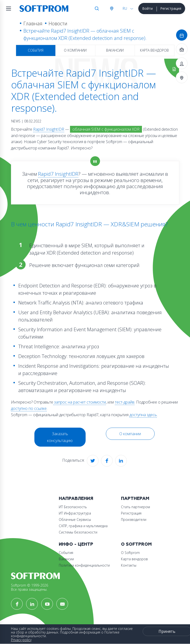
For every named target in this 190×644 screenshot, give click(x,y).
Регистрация (171, 8)
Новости (58, 23)
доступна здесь (143, 415)
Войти (147, 8)
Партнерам (135, 499)
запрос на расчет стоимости (80, 402)
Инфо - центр (76, 544)
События (36, 50)
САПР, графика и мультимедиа (83, 526)
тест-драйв (125, 402)
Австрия (111, 9)
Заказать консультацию (60, 437)
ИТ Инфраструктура (75, 513)
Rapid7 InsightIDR (49, 129)
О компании (75, 50)
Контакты (129, 565)
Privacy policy (21, 640)
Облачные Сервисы (75, 520)
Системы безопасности (78, 532)
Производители (134, 520)
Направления (76, 499)
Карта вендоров (154, 50)
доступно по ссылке (29, 408)
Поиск (97, 9)
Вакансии (115, 50)
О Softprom (136, 544)
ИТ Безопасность (73, 507)
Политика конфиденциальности (84, 565)
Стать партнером (135, 507)
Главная (33, 23)
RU (125, 8)
